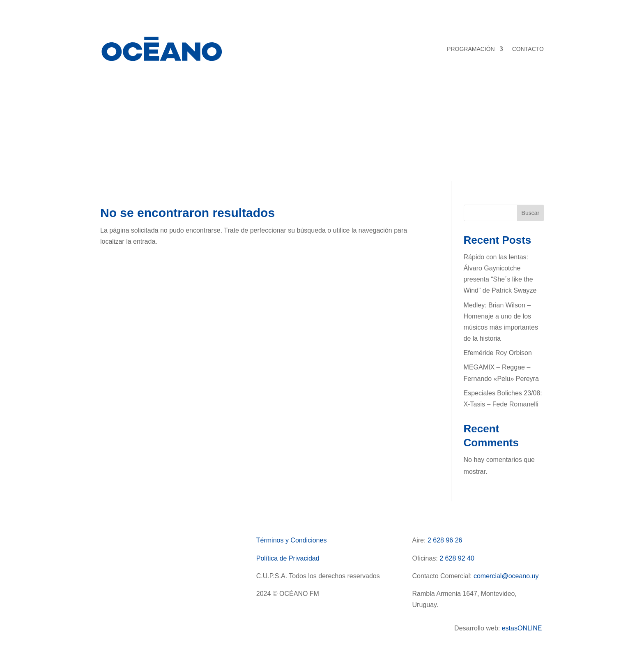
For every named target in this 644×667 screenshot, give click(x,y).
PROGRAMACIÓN (471, 49)
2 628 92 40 (457, 558)
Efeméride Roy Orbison (498, 353)
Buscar (531, 213)
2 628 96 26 (445, 540)
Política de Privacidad (288, 558)
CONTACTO (528, 49)
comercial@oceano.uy (506, 576)
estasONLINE (523, 628)
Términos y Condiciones (292, 540)
